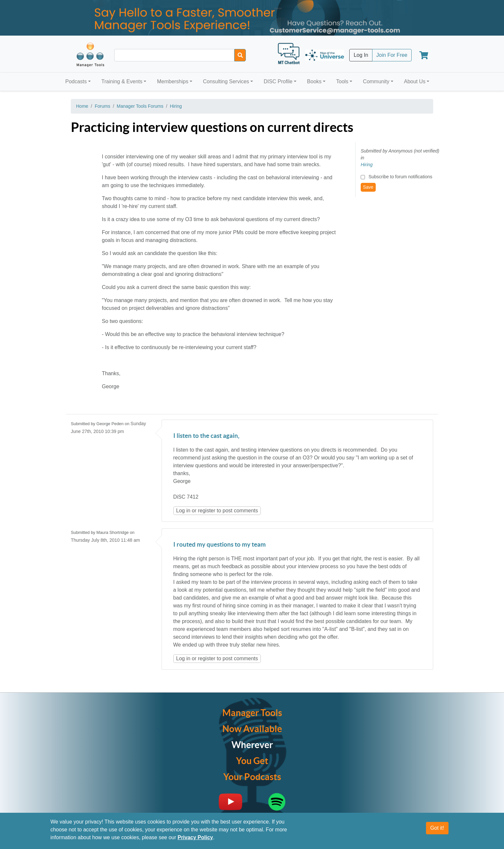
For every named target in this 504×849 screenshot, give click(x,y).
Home (82, 106)
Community (376, 81)
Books (314, 81)
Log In (361, 55)
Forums (102, 106)
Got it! (437, 830)
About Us (415, 81)
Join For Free (392, 55)
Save (368, 187)
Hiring (176, 106)
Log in (183, 511)
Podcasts (76, 81)
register (206, 511)
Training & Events (122, 81)
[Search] (240, 55)
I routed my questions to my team (220, 545)
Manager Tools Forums (140, 106)
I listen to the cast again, (206, 436)
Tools (342, 81)
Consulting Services (226, 81)
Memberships (173, 81)
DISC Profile (278, 81)
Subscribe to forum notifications (400, 177)
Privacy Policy (195, 840)
